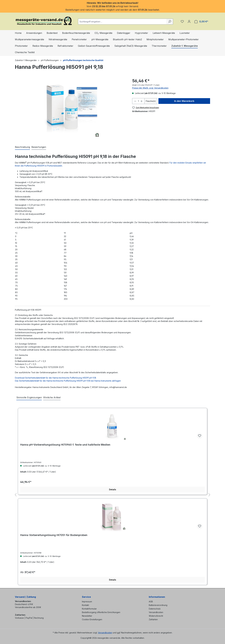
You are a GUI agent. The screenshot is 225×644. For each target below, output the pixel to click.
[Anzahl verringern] (135, 101)
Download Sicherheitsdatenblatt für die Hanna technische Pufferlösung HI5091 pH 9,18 (56, 378)
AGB (151, 602)
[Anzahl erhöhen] (142, 101)
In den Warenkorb (184, 101)
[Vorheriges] (16, 495)
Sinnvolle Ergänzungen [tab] (29, 397)
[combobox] (122, 22)
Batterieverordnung (158, 605)
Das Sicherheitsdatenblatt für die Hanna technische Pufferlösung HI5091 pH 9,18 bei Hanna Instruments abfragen (68, 381)
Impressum (87, 602)
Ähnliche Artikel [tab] (52, 397)
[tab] (22, 147)
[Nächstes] (209, 495)
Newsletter (87, 616)
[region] (71, 109)
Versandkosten (156, 612)
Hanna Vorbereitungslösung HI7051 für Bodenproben (54, 535)
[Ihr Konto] (189, 21)
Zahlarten (153, 619)
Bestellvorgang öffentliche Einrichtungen (101, 612)
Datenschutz (155, 609)
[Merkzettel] (182, 21)
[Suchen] (170, 22)
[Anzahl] (138, 101)
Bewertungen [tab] (39, 147)
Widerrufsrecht (156, 616)
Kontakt (85, 605)
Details (113, 489)
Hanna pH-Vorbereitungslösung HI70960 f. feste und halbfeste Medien (65, 445)
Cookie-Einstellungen (92, 619)
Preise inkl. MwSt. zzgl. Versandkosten (150, 88)
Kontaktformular (89, 609)
